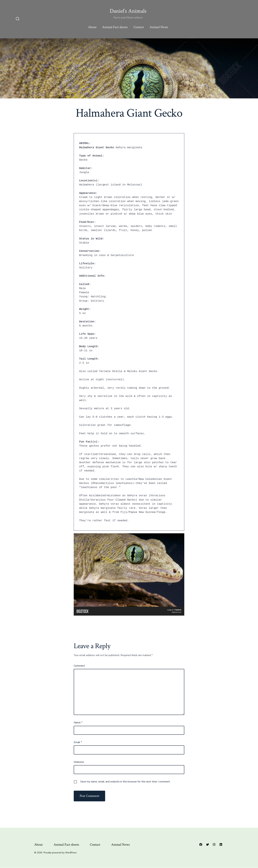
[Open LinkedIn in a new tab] (221, 844)
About (92, 27)
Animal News (159, 27)
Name (78, 723)
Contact (139, 27)
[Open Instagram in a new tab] (214, 844)
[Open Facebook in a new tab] (201, 844)
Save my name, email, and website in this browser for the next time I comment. (125, 782)
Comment (79, 666)
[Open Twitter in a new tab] (207, 844)
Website (79, 762)
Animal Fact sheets (115, 27)
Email (78, 742)
